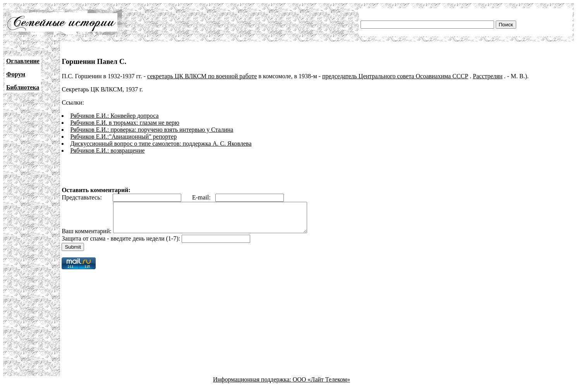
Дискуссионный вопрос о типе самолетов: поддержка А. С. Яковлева (161, 144)
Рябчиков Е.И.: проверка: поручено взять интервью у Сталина (152, 130)
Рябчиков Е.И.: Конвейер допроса (114, 116)
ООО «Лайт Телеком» (321, 385)
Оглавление (23, 61)
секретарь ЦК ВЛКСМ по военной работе (202, 76)
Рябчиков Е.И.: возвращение (107, 150)
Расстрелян (488, 76)
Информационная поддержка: (253, 385)
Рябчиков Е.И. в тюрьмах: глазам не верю (125, 123)
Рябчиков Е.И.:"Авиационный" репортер (123, 137)
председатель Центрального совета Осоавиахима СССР (395, 76)
